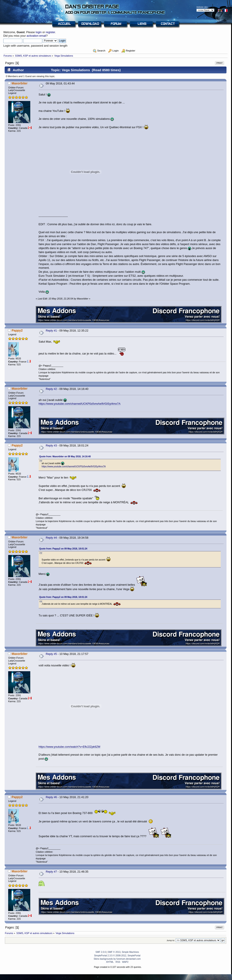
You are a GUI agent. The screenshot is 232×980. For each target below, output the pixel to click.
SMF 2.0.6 (101, 952)
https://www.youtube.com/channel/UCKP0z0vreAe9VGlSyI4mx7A (80, 404)
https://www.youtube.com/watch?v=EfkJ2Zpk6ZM (69, 747)
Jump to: (171, 940)
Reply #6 (51, 797)
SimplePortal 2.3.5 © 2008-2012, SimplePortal (117, 956)
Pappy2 (17, 330)
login (39, 32)
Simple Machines (130, 952)
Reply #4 (51, 538)
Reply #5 (51, 654)
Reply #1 (51, 331)
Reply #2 (51, 389)
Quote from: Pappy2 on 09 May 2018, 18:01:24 (63, 549)
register (50, 32)
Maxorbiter (19, 83)
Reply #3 (51, 445)
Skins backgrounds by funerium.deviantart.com (117, 959)
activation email (36, 36)
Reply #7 (51, 872)
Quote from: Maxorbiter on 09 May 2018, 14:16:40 (65, 457)
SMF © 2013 (114, 952)
